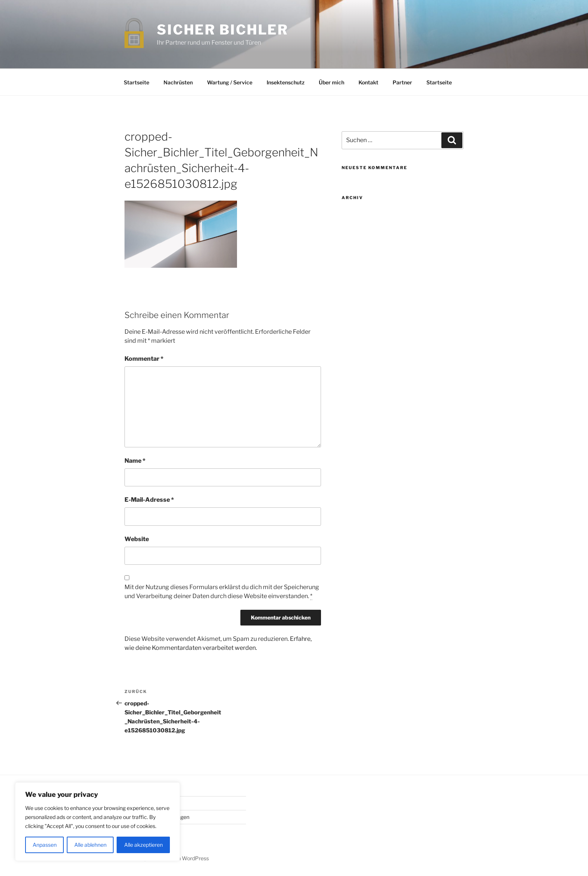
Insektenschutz (286, 82)
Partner (402, 82)
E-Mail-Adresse (149, 500)
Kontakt (368, 82)
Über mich (331, 82)
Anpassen (45, 845)
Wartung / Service (230, 82)
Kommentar (144, 359)
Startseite (136, 82)
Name (135, 461)
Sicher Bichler (223, 30)
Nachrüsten (178, 82)
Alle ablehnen (90, 845)
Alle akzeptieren (143, 845)
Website (137, 539)
